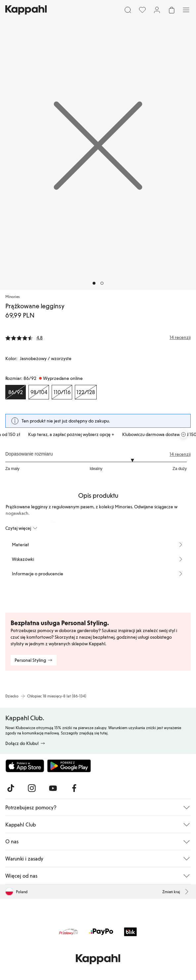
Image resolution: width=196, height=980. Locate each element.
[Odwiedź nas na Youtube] (53, 788)
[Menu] (186, 10)
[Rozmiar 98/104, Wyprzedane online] (39, 392)
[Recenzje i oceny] (98, 337)
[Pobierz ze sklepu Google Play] (69, 766)
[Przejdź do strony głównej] (26, 10)
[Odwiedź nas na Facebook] (74, 788)
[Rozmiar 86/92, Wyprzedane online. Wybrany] (16, 392)
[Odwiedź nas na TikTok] (11, 788)
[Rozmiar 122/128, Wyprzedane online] (86, 392)
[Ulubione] (142, 10)
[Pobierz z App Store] (25, 766)
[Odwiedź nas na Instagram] (32, 788)
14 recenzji (180, 454)
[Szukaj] (128, 10)
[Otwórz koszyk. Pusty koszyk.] (171, 10)
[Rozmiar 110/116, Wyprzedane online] (62, 392)
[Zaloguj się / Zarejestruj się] (157, 10)
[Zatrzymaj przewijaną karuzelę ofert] (183, 434)
